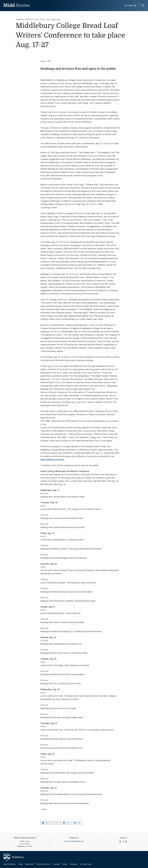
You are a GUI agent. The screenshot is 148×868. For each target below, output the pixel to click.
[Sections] (131, 6)
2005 (48, 19)
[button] (142, 6)
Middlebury (20, 19)
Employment (29, 864)
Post (56, 823)
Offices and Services (43, 864)
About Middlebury (10, 864)
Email (77, 823)
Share (45, 823)
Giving (20, 864)
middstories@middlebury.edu (74, 841)
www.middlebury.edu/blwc (52, 459)
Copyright (56, 864)
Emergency (74, 864)
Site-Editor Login (86, 864)
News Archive (40, 19)
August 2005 (56, 19)
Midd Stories (29, 19)
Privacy (65, 864)
